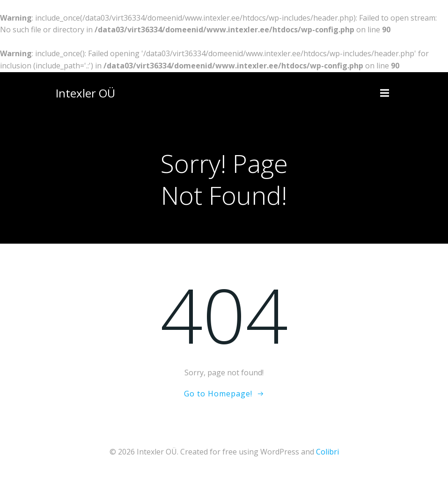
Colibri (327, 452)
